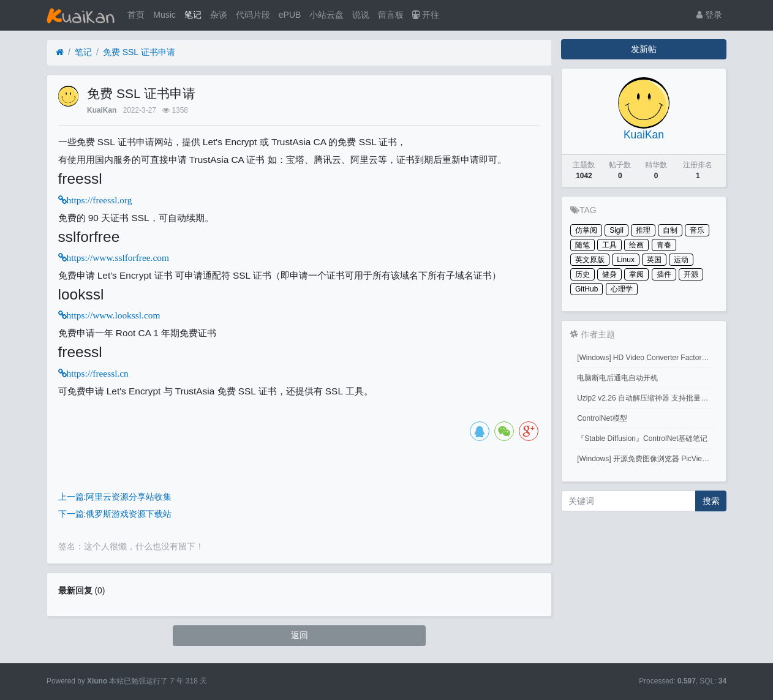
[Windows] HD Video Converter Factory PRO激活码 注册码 (646, 358)
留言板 (391, 15)
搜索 (711, 501)
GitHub (586, 289)
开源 (691, 274)
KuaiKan (102, 110)
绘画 (636, 245)
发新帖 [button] (644, 49)
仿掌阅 (586, 230)
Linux (626, 260)
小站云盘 (326, 15)
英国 (654, 260)
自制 (670, 230)
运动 (681, 260)
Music (164, 15)
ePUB (290, 15)
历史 (583, 274)
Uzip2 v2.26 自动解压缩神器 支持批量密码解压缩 (646, 398)
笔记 (193, 15)
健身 (609, 274)
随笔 (583, 245)
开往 (426, 15)
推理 (643, 230)
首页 (136, 15)
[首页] (60, 52)
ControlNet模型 (602, 418)
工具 (609, 245)
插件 (664, 274)
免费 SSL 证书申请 (139, 52)
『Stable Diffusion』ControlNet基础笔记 (642, 438)
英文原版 (590, 260)
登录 (709, 15)
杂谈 (219, 15)
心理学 (622, 289)
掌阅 (636, 274)
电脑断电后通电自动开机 (617, 378)
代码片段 (253, 15)
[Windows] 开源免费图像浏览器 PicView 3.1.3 (646, 459)
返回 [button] (300, 635)
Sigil (617, 230)
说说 (361, 15)
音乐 (697, 230)
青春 (664, 245)
